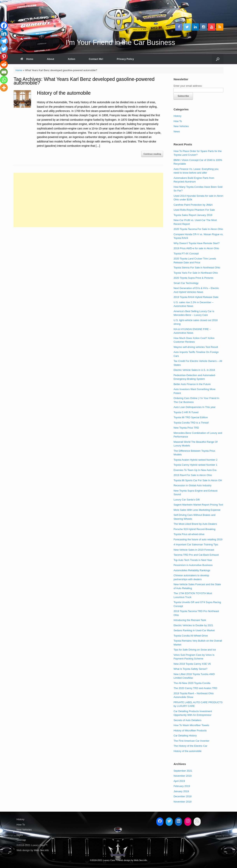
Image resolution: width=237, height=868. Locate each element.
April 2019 (179, 781)
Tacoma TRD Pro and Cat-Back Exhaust (196, 555)
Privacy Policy (125, 59)
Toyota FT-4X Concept (186, 254)
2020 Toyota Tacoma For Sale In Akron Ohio (198, 229)
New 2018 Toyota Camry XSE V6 (192, 664)
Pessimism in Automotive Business (193, 565)
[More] (4, 88)
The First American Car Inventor (191, 741)
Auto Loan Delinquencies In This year (194, 407)
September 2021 (183, 771)
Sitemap (21, 840)
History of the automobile (64, 93)
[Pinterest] (4, 57)
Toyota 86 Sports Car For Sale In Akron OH (198, 480)
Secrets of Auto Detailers (187, 720)
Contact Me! (96, 59)
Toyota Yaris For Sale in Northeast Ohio (196, 273)
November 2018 (183, 802)
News (177, 131)
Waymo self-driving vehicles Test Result (196, 347)
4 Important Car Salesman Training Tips (196, 544)
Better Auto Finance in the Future (192, 384)
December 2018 (183, 796)
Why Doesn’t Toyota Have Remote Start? (196, 243)
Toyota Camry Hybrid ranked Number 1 (195, 465)
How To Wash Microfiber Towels (191, 725)
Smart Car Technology (186, 283)
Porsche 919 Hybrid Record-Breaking (194, 529)
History (177, 116)
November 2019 (183, 776)
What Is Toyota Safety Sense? (190, 669)
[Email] (4, 72)
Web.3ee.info (41, 850)
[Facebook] (4, 25)
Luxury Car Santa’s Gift (186, 500)
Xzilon (71, 59)
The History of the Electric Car (190, 746)
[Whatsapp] (4, 80)
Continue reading (152, 154)
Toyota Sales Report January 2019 (193, 215)
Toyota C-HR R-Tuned (186, 412)
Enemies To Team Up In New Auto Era (195, 470)
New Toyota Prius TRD (186, 428)
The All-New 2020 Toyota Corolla (192, 683)
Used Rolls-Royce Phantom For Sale (194, 210)
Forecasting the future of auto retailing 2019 (198, 539)
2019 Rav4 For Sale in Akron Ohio (193, 475)
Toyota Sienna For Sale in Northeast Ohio (197, 268)
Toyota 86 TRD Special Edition (191, 417)
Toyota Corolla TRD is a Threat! (191, 423)
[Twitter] (4, 49)
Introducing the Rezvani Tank (190, 620)
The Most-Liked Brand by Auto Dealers (195, 524)
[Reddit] (4, 64)
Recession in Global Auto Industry (192, 485)
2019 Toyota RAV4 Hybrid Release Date (196, 297)
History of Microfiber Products (190, 730)
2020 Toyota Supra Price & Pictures (193, 278)
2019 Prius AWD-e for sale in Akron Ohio (196, 248)
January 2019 (181, 791)
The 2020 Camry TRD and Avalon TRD (195, 688)
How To (178, 121)
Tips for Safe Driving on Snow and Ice (195, 650)
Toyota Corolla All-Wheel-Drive (191, 636)
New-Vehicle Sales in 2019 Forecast (194, 550)
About (51, 59)
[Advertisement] (88, 200)
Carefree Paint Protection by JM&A (193, 205)
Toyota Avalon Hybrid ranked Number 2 (195, 460)
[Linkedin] (4, 33)
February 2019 (182, 786)
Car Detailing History (185, 736)
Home (27, 59)
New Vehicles (181, 126)
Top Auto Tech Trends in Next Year (193, 560)
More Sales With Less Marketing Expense (197, 510)
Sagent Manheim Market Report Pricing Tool (198, 505)
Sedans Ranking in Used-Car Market (194, 630)
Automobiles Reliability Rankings (192, 570)
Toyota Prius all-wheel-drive (189, 534)
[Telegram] (4, 41)
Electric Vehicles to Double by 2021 (193, 625)
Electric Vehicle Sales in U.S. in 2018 (194, 370)
